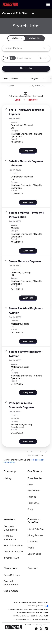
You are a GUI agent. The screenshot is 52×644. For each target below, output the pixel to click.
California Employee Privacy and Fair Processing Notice (28, 609)
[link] (26, 130)
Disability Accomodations (25, 613)
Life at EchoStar (36, 529)
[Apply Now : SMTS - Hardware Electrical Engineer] (28, 151)
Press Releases (12, 575)
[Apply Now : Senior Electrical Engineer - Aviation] (28, 341)
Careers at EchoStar (15, 13)
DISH (30, 485)
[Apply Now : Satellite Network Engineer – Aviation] (28, 202)
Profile (31, 548)
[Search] (26, 69)
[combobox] (23, 48)
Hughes (32, 497)
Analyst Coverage (13, 552)
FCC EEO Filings (42, 613)
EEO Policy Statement (21, 616)
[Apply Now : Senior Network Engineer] (28, 298)
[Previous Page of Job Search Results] (40, 452)
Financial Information (10, 538)
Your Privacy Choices (36, 606)
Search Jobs (34, 554)
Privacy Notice (43, 603)
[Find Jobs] (26, 69)
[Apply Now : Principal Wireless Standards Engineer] (28, 441)
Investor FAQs (11, 558)
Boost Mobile (35, 478)
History (7, 478)
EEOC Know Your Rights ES (24, 619)
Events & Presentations (11, 583)
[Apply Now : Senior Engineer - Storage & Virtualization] (28, 251)
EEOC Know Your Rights (40, 616)
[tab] (16, 38)
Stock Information (13, 546)
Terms (15, 603)
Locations (33, 542)
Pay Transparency (42, 619)
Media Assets (11, 591)
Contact (32, 568)
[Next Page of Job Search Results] (46, 452)
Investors (9, 520)
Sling (30, 509)
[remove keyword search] (44, 48)
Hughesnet (33, 503)
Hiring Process (35, 535)
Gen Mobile (34, 491)
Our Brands (35, 471)
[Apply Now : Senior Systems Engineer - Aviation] (28, 392)
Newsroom (10, 568)
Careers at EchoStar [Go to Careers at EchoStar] (34, 521)
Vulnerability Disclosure (28, 603)
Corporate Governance (10, 528)
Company (10, 471)
